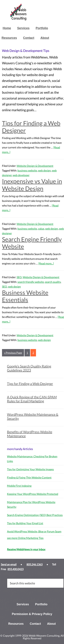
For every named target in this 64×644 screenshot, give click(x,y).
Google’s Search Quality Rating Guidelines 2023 (29, 368)
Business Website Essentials (25, 296)
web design (44, 170)
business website (27, 170)
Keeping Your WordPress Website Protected (33, 494)
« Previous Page (13, 353)
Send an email (9, 564)
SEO (19, 277)
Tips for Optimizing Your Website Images (30, 469)
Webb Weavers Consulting (33, 12)
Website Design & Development (35, 166)
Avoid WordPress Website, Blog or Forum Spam (34, 531)
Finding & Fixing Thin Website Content (29, 477)
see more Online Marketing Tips (25, 538)
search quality (53, 282)
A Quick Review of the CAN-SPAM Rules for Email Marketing (32, 399)
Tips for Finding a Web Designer (31, 127)
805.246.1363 (34, 564)
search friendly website (31, 282)
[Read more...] (46, 263)
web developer (21, 175)
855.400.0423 (15, 569)
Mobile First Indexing (19, 486)
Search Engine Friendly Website (32, 243)
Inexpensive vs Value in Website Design (32, 185)
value (41, 229)
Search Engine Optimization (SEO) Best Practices (35, 515)
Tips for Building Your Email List (25, 523)
